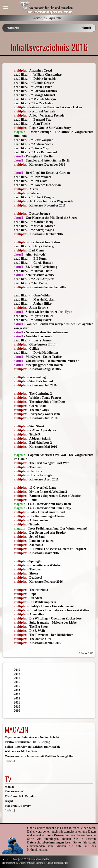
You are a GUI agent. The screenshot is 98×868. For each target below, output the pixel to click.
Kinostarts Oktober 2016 (46, 234)
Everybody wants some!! (46, 414)
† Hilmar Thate (41, 271)
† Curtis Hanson (42, 263)
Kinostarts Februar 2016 (46, 582)
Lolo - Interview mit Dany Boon (49, 504)
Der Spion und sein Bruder (47, 533)
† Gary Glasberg (42, 246)
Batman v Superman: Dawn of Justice (55, 496)
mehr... (10, 761)
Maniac (10, 787)
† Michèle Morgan (43, 99)
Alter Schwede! (36, 255)
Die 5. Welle (37, 631)
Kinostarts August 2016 (45, 369)
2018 (17, 674)
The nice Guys (39, 410)
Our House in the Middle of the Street (51, 218)
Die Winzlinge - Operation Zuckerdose (55, 618)
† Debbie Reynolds (44, 79)
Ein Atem (36, 598)
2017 (17, 678)
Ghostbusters (38, 344)
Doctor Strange (39, 214)
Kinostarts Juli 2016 (43, 385)
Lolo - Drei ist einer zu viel (47, 512)
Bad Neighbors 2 (41, 443)
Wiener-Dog (37, 377)
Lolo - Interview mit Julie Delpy (49, 508)
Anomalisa (36, 614)
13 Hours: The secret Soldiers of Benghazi (57, 549)
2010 (17, 707)
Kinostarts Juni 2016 (43, 418)
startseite (13, 28)
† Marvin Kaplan (43, 300)
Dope (33, 594)
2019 (17, 670)
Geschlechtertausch (39, 336)
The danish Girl (40, 639)
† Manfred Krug (42, 222)
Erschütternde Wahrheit (46, 565)
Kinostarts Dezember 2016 (47, 165)
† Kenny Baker (41, 320)
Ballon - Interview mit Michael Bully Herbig (33, 747)
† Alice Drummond (44, 152)
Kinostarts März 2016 (44, 553)
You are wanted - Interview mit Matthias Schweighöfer (39, 756)
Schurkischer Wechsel (41, 275)
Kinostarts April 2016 (44, 479)
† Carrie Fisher (41, 87)
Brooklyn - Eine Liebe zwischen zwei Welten (59, 610)
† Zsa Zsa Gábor (42, 103)
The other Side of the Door (47, 402)
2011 (17, 703)
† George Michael (43, 95)
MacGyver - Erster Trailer (44, 357)
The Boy (35, 569)
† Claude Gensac (42, 83)
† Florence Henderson (46, 185)
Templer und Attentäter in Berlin (48, 160)
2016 (17, 682)
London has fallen (41, 541)
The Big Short (39, 627)
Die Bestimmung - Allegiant (48, 516)
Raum (33, 500)
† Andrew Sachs (42, 144)
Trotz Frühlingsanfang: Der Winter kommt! (57, 529)
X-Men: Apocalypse (43, 430)
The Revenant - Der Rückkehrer (51, 635)
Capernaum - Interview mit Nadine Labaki (32, 737)
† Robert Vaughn (43, 197)
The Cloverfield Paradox (20, 796)
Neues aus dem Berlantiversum (47, 332)
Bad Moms (37, 250)
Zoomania (36, 545)
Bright (9, 801)
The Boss (35, 467)
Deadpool (36, 578)
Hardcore (36, 471)
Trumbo (35, 524)
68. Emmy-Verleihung (41, 267)
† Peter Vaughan (42, 140)
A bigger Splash (40, 439)
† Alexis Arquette (43, 279)
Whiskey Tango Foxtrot (45, 398)
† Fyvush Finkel (42, 316)
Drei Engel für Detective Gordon (48, 173)
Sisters (34, 573)
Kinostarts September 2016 (48, 287)
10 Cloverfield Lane (43, 488)
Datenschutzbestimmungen (45, 842)
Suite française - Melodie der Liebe (53, 623)
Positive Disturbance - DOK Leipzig (27, 742)
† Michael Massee (43, 226)
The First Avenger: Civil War (49, 463)
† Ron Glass (39, 181)
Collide (34, 349)
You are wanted (14, 791)
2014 (17, 690)
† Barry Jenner (41, 340)
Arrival (34, 189)
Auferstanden (38, 520)
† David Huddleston (44, 353)
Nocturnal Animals (42, 111)
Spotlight (35, 561)
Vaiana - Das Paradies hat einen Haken (56, 107)
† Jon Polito (39, 283)
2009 (17, 711)
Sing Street (37, 426)
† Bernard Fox (41, 120)
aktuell (86, 28)
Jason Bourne (38, 308)
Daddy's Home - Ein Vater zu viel (52, 606)
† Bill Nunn (39, 259)
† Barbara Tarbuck (44, 91)
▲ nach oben (10, 859)
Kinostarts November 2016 (47, 205)
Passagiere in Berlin (39, 156)
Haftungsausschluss (57, 863)
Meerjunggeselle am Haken (44, 365)
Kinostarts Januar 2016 (45, 643)
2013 (17, 694)
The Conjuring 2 (41, 394)
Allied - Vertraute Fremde (47, 116)
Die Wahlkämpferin (43, 602)
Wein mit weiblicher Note (21, 751)
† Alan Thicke (40, 124)
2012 (17, 698)
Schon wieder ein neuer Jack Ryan (49, 312)
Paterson (35, 193)
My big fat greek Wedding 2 (48, 492)
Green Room (38, 406)
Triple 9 (35, 434)
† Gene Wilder (41, 295)
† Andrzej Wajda (43, 230)
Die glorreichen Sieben (44, 242)
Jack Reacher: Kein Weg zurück (51, 201)
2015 (17, 686)
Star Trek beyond (41, 381)
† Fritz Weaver (41, 177)
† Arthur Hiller (41, 304)
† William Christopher (46, 75)
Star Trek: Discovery (18, 806)
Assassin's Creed (41, 71)
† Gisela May (40, 148)
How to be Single (41, 475)
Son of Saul (37, 537)
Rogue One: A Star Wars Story (50, 128)
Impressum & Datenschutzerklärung (23, 863)
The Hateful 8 (38, 590)
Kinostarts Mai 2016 (43, 447)
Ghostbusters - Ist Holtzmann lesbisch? (52, 361)
